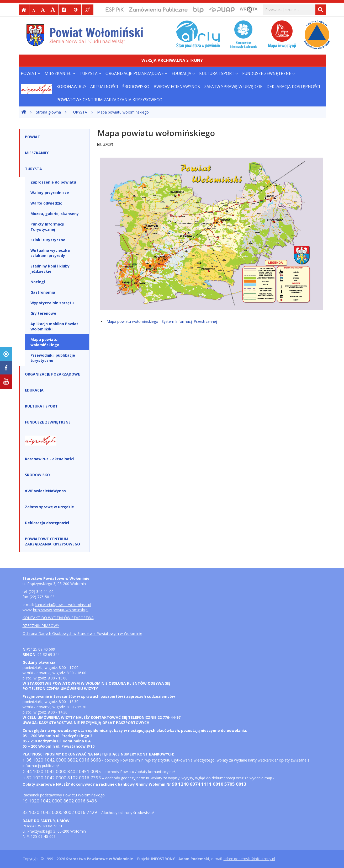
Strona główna (48, 112)
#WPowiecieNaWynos (177, 87)
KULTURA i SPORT (219, 74)
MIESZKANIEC (60, 74)
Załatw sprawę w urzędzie (233, 87)
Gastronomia (43, 292)
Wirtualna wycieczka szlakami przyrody (50, 253)
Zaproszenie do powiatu (53, 182)
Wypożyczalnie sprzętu (52, 303)
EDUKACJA (183, 74)
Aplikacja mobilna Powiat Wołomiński (54, 326)
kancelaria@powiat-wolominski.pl (63, 605)
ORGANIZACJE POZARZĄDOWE (136, 74)
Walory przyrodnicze (50, 193)
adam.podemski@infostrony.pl (249, 859)
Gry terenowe (43, 313)
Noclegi (38, 282)
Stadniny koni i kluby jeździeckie (50, 269)
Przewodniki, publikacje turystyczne (53, 358)
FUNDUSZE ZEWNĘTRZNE (269, 74)
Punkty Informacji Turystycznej (47, 227)
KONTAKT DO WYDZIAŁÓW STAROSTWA (58, 618)
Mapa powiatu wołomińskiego (123, 112)
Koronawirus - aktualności (87, 87)
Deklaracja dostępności (293, 87)
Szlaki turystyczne (48, 240)
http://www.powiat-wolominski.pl (61, 610)
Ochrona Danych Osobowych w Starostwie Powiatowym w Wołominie (82, 633)
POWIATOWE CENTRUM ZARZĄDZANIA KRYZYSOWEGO (109, 100)
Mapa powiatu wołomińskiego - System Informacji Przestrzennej (162, 321)
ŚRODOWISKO (136, 87)
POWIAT (31, 74)
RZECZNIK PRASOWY (41, 626)
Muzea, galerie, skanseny (55, 214)
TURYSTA (90, 74)
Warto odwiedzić (46, 203)
